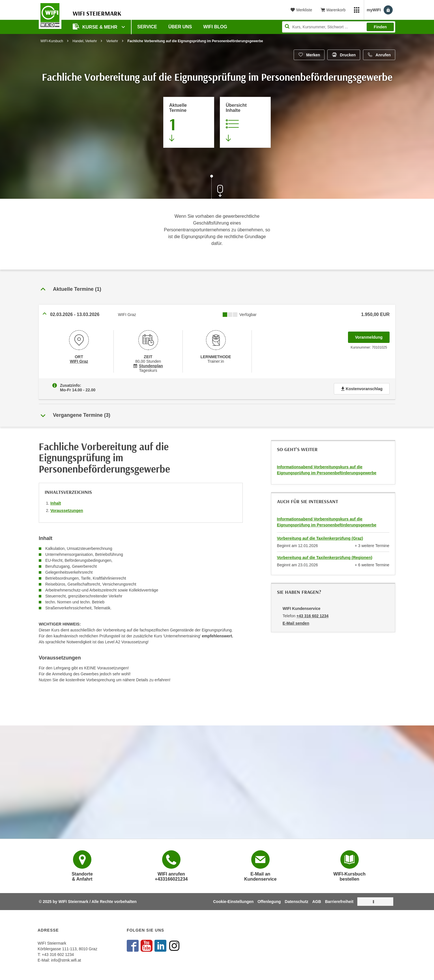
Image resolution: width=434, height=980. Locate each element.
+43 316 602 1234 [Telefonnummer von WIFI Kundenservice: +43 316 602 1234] (312, 616)
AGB (317, 902)
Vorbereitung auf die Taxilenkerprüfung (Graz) (320, 538)
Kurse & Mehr (96, 26)
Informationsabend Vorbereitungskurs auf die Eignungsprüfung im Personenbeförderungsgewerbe (327, 470)
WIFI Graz (79, 361)
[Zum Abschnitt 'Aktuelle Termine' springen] (189, 122)
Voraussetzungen (67, 511)
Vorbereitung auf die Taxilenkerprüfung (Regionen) (325, 558)
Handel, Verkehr (85, 41)
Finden (380, 27)
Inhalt (56, 503)
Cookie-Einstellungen (233, 902)
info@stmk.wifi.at (66, 960)
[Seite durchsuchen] (339, 27)
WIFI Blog (215, 27)
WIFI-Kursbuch (52, 41)
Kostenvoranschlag (362, 389)
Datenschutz (297, 902)
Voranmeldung (372, 336)
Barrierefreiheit (339, 902)
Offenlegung (269, 902)
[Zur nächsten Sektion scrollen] (217, 187)
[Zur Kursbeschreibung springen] (245, 122)
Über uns (180, 27)
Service (147, 27)
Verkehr (112, 41)
